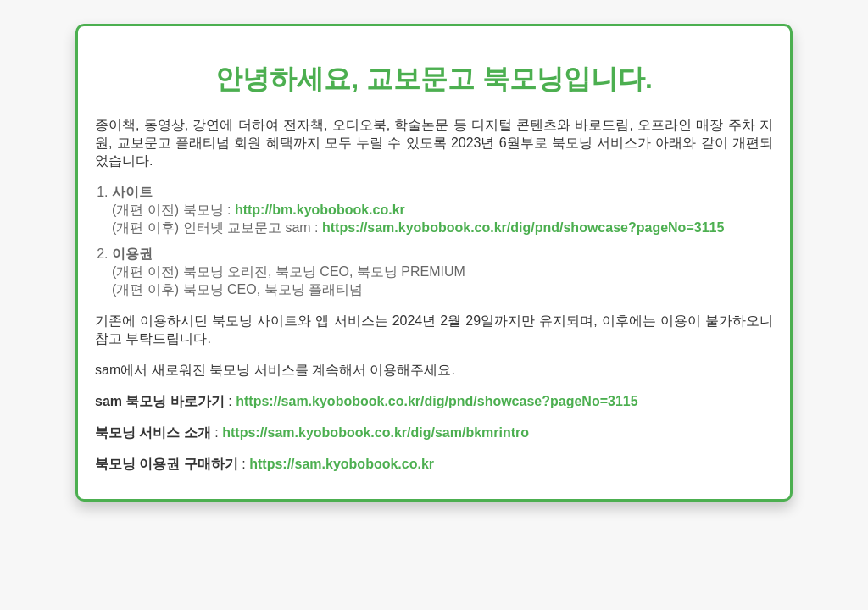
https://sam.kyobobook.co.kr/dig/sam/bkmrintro (376, 433)
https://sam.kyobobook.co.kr (342, 464)
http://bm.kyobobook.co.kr (320, 210)
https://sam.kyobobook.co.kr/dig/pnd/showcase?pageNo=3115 (523, 227)
